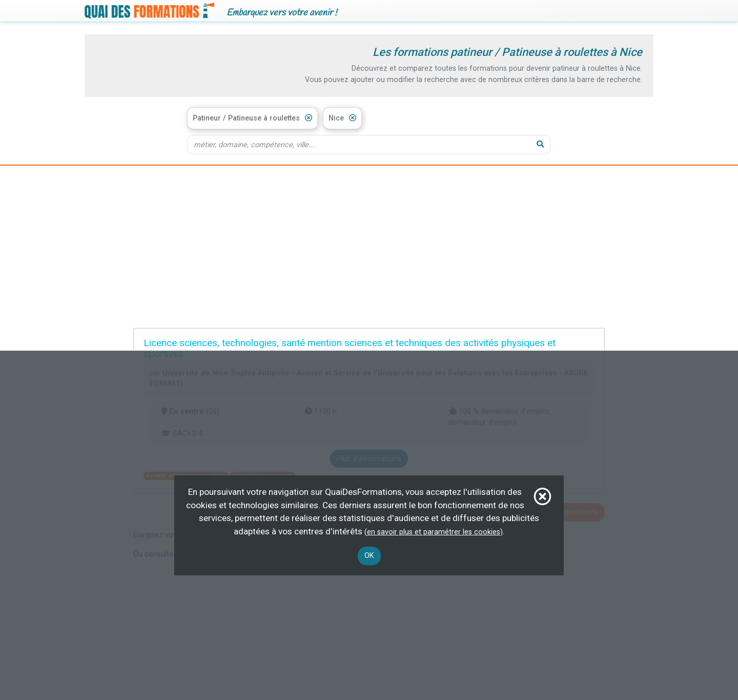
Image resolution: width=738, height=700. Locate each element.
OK (369, 556)
